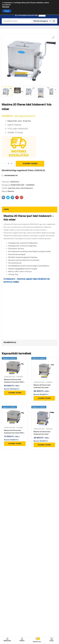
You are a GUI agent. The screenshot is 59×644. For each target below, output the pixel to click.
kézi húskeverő (27, 188)
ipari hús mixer (14, 188)
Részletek (6, 7)
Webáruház (7, 641)
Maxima (11, 191)
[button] (53, 38)
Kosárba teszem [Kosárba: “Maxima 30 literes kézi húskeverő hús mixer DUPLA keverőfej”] (15, 444)
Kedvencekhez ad (11, 176)
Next (56, 90)
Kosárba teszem (30, 164)
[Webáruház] (7, 639)
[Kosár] (52, 639)
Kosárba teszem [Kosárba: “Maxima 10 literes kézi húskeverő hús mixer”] (44, 445)
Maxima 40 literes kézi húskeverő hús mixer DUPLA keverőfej (14, 382)
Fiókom (22, 641)
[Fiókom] (22, 639)
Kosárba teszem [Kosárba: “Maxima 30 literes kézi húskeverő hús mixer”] (44, 398)
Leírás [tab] (6, 209)
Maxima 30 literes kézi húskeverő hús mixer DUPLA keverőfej (14, 433)
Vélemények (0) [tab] (10, 342)
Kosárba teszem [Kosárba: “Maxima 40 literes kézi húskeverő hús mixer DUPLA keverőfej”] (15, 393)
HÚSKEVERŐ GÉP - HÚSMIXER (22, 185)
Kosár (52, 641)
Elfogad (7, 11)
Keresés (54, 21)
